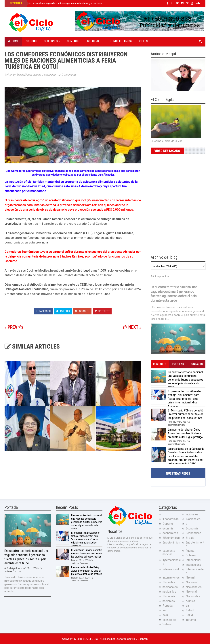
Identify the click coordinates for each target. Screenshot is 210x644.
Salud (189, 615)
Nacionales (193, 596)
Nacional (191, 592)
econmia (168, 528)
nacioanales (170, 587)
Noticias (31, 41)
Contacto (74, 41)
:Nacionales (193, 519)
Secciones (52, 41)
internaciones (171, 578)
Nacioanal (192, 582)
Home (13, 41)
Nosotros (95, 41)
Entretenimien (171, 543)
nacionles (169, 601)
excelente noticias (169, 552)
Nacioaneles (194, 587)
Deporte (168, 524)
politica (190, 601)
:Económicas (171, 519)
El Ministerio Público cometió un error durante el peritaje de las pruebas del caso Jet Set (186, 414)
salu (165, 615)
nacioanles (169, 592)
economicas (170, 533)
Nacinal (190, 578)
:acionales (192, 514)
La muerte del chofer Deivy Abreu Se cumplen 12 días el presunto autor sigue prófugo (185, 433)
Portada (168, 606)
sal (164, 610)
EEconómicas (171, 538)
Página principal (160, 276)
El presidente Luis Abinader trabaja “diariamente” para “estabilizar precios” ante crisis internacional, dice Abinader (184, 399)
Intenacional (193, 560)
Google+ (82, 311)
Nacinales (169, 582)
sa (187, 606)
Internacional (171, 569)
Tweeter (63, 311)
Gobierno (191, 555)
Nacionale (169, 596)
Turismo (191, 620)
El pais (190, 538)
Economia (192, 528)
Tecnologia (169, 620)
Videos (143, 41)
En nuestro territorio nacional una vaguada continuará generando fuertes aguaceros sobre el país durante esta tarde (71, 3)
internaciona (193, 565)
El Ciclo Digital (93, 639)
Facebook (43, 311)
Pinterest (102, 311)
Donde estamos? (121, 41)
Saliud (190, 610)
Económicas (193, 533)
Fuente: (190, 551)
